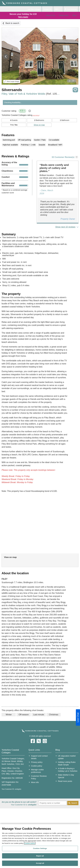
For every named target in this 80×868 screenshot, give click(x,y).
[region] (40, 846)
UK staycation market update (67, 757)
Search (74, 803)
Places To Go (51, 15)
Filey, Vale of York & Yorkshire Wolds (31, 94)
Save (75, 90)
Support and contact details (39, 757)
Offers (74, 15)
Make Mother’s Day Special (66, 776)
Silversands (12, 90)
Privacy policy (37, 762)
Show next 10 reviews (65, 227)
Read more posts (65, 781)
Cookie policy (37, 766)
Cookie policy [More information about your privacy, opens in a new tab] (30, 843)
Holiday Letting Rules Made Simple (67, 763)
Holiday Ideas (64, 15)
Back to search (12, 23)
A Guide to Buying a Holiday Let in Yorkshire (68, 770)
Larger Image (12, 81)
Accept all (40, 863)
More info (35, 782)
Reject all (40, 856)
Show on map (39, 125)
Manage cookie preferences (37, 771)
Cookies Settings (40, 848)
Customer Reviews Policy (39, 777)
